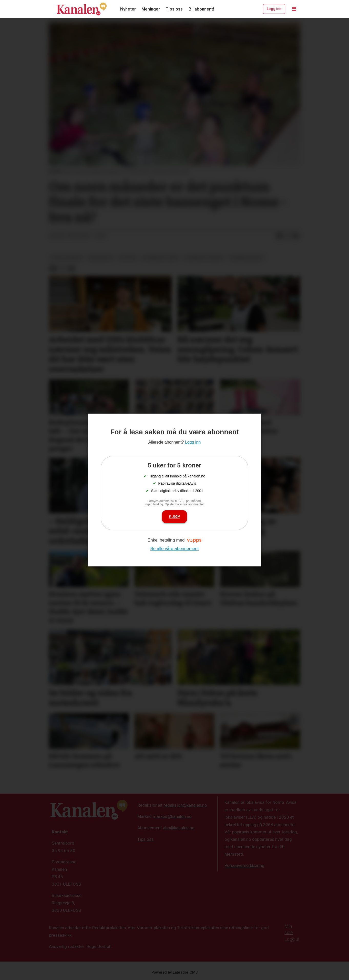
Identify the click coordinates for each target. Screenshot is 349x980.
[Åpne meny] (294, 9)
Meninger (151, 9)
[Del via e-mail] (296, 236)
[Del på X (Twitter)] (288, 236)
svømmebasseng (246, 258)
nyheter (128, 258)
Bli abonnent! (201, 9)
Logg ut (292, 939)
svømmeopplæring (204, 258)
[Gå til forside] (82, 9)
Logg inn (274, 9)
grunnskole (101, 258)
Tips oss (174, 9)
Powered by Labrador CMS (175, 972)
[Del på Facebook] (279, 236)
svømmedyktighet (161, 258)
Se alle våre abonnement (174, 549)
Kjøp (174, 517)
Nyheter (128, 9)
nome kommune (67, 258)
